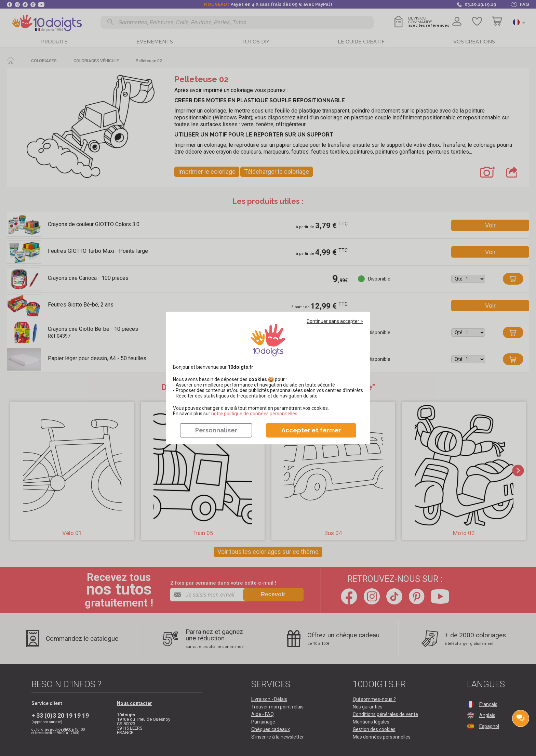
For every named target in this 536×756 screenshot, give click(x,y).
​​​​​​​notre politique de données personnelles (254, 414)
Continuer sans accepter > (335, 321)
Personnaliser (216, 430)
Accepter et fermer (311, 430)
